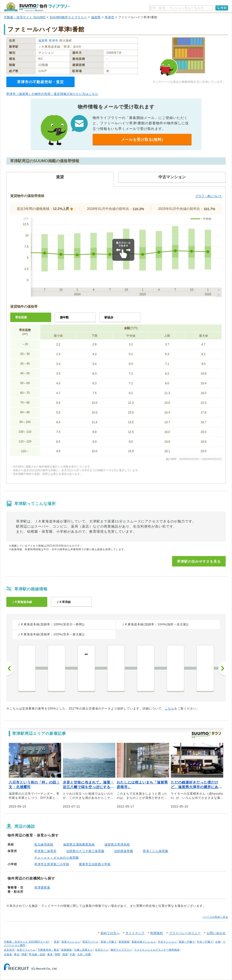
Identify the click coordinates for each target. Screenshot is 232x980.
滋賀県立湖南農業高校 (79, 845)
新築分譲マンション (144, 942)
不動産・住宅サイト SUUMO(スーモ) (27, 942)
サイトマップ (135, 933)
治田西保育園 (124, 851)
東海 (50, 954)
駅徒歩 (109, 317)
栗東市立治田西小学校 (95, 864)
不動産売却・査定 (48, 950)
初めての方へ (110, 933)
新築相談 (67, 950)
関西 (58, 954)
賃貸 (57, 942)
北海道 (8, 954)
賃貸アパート (90, 942)
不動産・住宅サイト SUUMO (25, 17)
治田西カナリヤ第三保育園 (85, 851)
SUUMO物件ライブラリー (68, 17)
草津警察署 (42, 888)
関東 (24, 954)
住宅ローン (102, 950)
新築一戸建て (187, 942)
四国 (65, 954)
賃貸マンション (71, 942)
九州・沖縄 (84, 954)
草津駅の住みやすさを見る (199, 561)
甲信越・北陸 (37, 954)
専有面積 (21, 317)
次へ (222, 668)
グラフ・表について (209, 196)
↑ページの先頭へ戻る (215, 917)
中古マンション (167, 942)
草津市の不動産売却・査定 (40, 82)
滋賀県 (96, 17)
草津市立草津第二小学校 (52, 864)
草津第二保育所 (45, 851)
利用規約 (157, 933)
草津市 (110, 17)
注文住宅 (9, 950)
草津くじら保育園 (155, 851)
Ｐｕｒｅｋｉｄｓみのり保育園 (57, 858)
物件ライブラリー (121, 950)
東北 (17, 954)
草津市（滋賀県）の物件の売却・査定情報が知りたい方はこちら (52, 94)
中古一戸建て (205, 942)
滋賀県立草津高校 (117, 845)
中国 (72, 954)
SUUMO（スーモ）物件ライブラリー (37, 7)
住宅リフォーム (26, 950)
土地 (218, 942)
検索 (224, 8)
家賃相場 (124, 942)
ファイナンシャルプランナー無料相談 (157, 950)
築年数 (64, 317)
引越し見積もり (83, 950)
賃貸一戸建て (109, 942)
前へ (10, 668)
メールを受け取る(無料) (142, 139)
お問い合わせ (216, 933)
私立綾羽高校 (44, 845)
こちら (169, 709)
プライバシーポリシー (185, 933)
